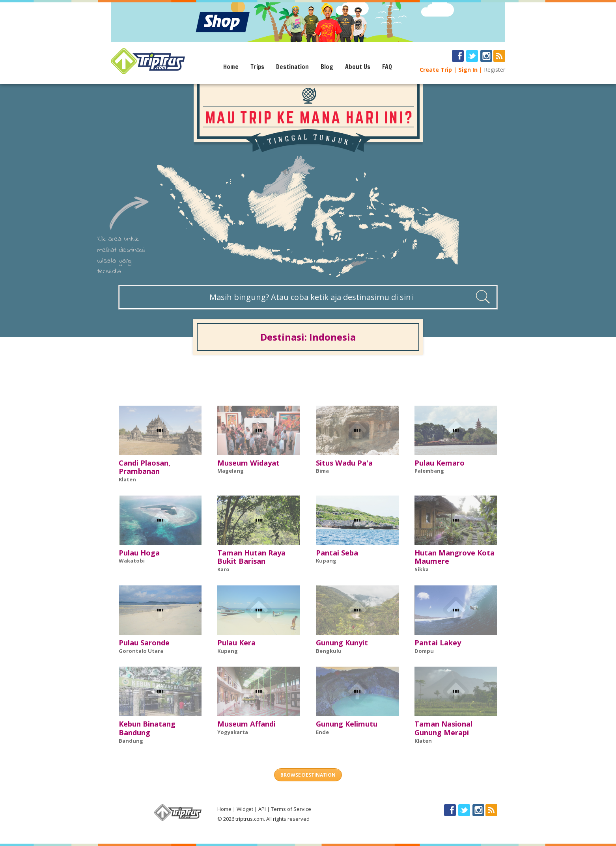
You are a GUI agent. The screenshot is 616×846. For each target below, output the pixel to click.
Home (231, 67)
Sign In (468, 70)
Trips (257, 67)
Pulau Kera (236, 643)
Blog (327, 67)
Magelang (231, 471)
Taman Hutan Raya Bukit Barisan (251, 557)
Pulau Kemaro (440, 463)
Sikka (422, 569)
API (262, 809)
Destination (292, 67)
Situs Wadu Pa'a (344, 463)
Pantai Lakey (438, 643)
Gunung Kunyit (342, 643)
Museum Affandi (246, 724)
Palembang (429, 471)
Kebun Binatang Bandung (147, 728)
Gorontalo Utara (141, 651)
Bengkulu (329, 651)
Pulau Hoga (139, 553)
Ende (322, 732)
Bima (322, 471)
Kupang (326, 561)
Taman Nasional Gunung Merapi (443, 728)
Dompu (424, 651)
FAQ (387, 67)
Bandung (131, 741)
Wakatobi (132, 561)
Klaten (127, 479)
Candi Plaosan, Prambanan (145, 467)
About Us (358, 67)
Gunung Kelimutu (347, 724)
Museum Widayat (248, 463)
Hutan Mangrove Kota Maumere (455, 557)
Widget (245, 809)
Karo (223, 569)
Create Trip (436, 70)
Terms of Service (291, 809)
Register (495, 70)
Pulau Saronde (144, 643)
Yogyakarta (233, 732)
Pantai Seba (337, 553)
